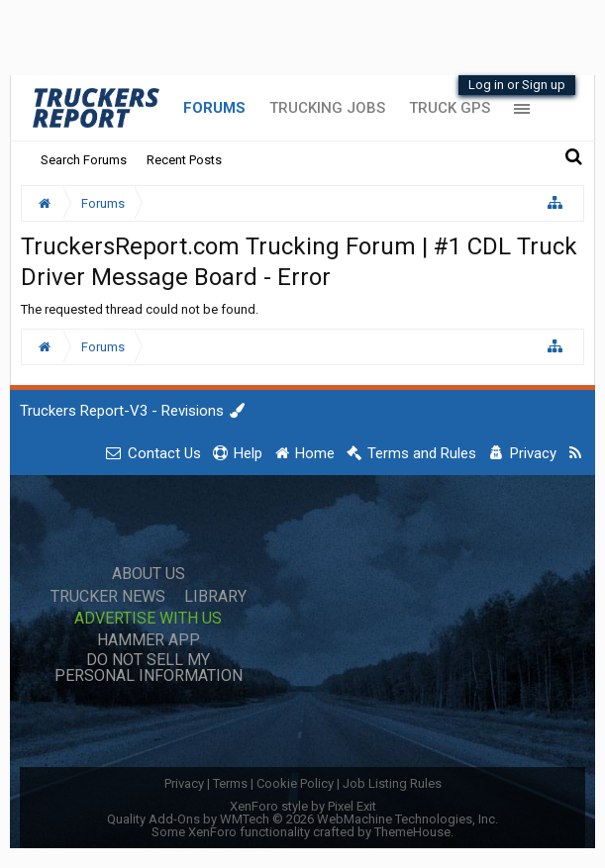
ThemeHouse (412, 832)
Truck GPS (450, 108)
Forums (214, 108)
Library (215, 597)
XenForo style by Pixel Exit (303, 806)
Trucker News (108, 597)
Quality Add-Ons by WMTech (302, 819)
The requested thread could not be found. (140, 309)
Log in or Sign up (517, 85)
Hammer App (149, 640)
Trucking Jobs (327, 108)
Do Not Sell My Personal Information (149, 668)
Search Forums (84, 160)
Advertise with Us (148, 619)
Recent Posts (184, 160)
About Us (149, 574)
